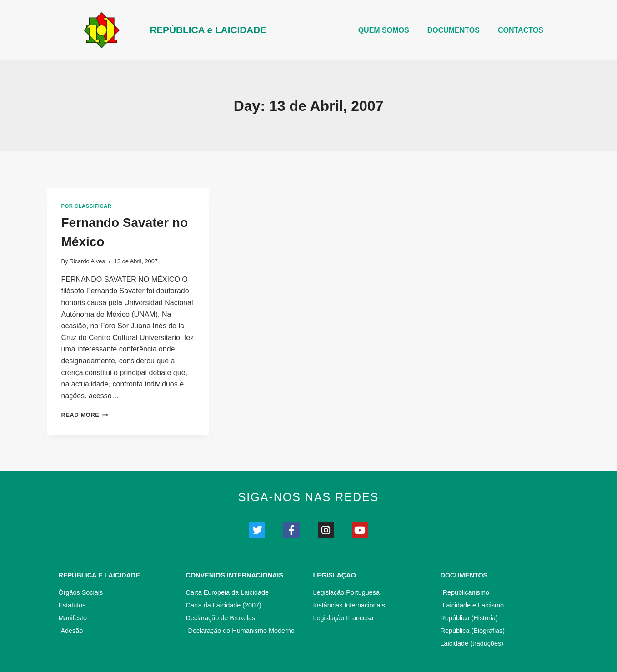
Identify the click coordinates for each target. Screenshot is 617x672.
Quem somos (384, 30)
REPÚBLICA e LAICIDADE (208, 30)
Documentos (464, 575)
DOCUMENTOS (454, 30)
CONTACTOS (521, 30)
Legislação (335, 575)
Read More (85, 415)
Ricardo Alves (87, 261)
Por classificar (87, 206)
